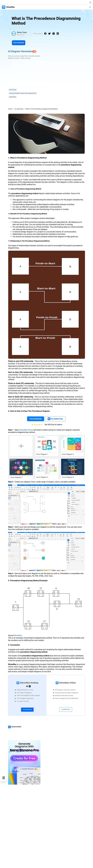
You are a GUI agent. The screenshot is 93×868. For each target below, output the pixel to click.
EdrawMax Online (26, 430)
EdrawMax (18, 635)
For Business (19, 109)
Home (10, 109)
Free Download (19, 43)
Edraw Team (22, 32)
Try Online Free (66, 709)
